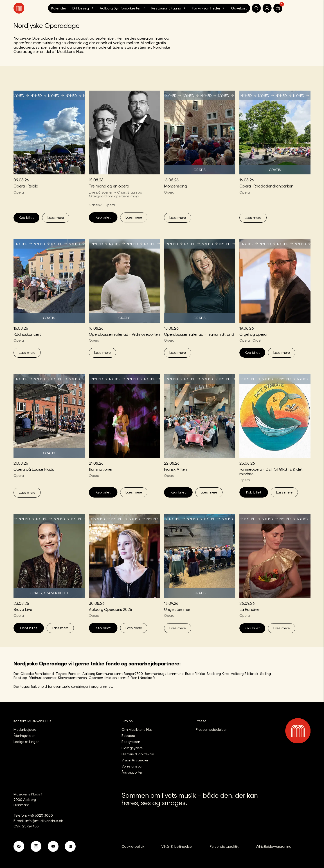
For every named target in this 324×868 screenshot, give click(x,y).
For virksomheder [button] (209, 8)
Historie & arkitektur (138, 754)
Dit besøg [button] (83, 8)
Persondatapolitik (224, 846)
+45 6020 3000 (40, 815)
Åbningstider (24, 735)
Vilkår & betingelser (177, 846)
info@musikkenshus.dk (44, 821)
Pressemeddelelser (211, 729)
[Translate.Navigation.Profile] (267, 8)
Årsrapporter (132, 772)
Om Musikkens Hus (137, 729)
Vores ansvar (132, 766)
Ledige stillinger (26, 741)
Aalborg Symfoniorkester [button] (123, 8)
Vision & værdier (135, 760)
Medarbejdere (25, 729)
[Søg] (256, 8)
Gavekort (239, 8)
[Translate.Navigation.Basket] (278, 8)
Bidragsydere (132, 748)
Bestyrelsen (131, 741)
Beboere (128, 735)
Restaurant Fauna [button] (169, 8)
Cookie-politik (133, 846)
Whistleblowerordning (273, 846)
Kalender (59, 8)
